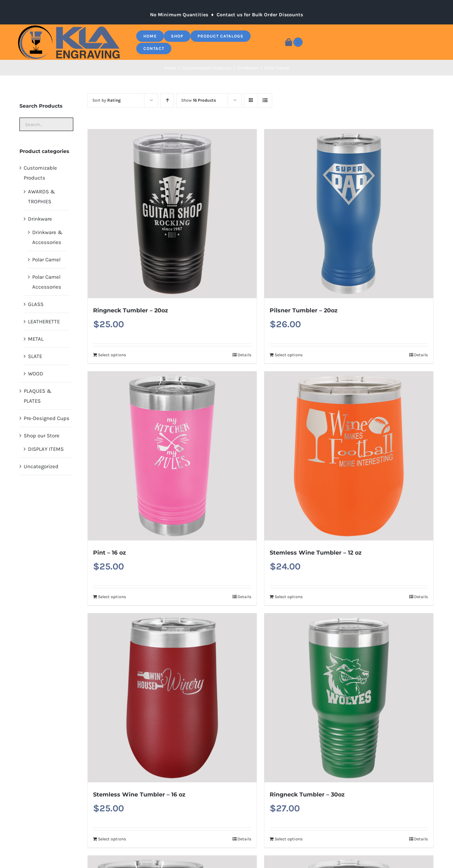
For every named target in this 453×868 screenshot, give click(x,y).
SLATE (35, 356)
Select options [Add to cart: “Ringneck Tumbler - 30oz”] (289, 839)
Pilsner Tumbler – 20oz (304, 310)
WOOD (36, 374)
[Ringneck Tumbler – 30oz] (349, 698)
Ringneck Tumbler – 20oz (131, 310)
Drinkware (40, 219)
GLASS (36, 304)
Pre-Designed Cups (47, 418)
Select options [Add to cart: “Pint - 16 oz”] (112, 597)
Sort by (107, 100)
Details (244, 355)
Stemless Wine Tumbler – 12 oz (316, 553)
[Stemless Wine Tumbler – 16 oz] (172, 698)
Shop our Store (42, 436)
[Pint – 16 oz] (172, 456)
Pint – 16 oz (110, 553)
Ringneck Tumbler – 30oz (307, 795)
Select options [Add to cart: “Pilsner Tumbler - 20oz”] (289, 355)
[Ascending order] (167, 100)
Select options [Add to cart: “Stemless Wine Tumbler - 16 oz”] (112, 839)
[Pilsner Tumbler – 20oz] (349, 214)
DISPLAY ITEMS (46, 449)
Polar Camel (46, 260)
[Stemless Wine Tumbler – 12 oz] (349, 456)
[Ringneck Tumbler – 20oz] (172, 214)
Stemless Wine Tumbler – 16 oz (139, 795)
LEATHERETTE (44, 322)
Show (199, 100)
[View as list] (265, 100)
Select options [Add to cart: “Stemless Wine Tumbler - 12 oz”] (289, 597)
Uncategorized (41, 466)
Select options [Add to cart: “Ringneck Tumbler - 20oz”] (112, 355)
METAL (36, 339)
